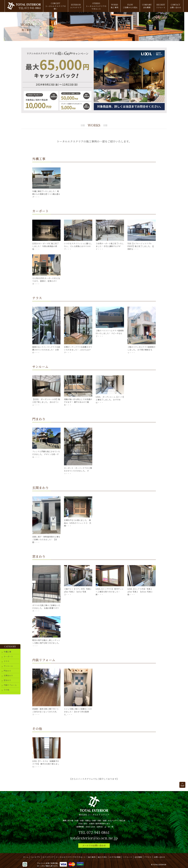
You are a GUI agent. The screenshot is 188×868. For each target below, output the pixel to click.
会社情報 (138, 857)
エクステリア (48, 857)
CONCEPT (55, 6)
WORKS (114, 6)
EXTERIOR (75, 6)
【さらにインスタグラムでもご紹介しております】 (94, 779)
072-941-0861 (32, 8)
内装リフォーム (10, 685)
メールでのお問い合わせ (94, 845)
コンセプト (35, 857)
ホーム (26, 857)
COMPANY (147, 6)
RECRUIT (161, 6)
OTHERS (96, 6)
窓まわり (7, 680)
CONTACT (176, 6)
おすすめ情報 (115, 857)
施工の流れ (103, 857)
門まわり (7, 671)
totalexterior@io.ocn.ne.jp (94, 838)
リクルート (128, 857)
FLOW (130, 6)
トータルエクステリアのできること (71, 857)
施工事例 (92, 857)
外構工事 (7, 652)
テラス (6, 661)
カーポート (8, 656)
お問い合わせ (159, 857)
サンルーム (8, 666)
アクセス (148, 857)
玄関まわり (8, 675)
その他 (6, 690)
